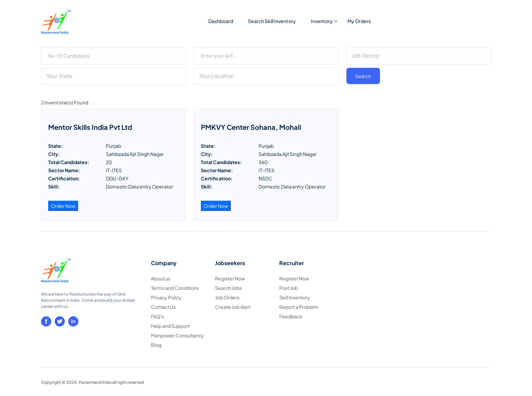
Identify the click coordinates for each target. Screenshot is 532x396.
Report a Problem (299, 307)
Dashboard (221, 21)
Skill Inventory (295, 297)
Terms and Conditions (175, 288)
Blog (156, 345)
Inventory (322, 21)
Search (363, 76)
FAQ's (157, 316)
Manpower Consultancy (177, 335)
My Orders (359, 21)
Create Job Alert (233, 307)
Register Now (230, 278)
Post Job (289, 288)
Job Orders (227, 297)
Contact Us (163, 307)
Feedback (291, 316)
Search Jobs (229, 288)
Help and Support (170, 326)
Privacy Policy (166, 297)
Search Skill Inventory (272, 21)
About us (161, 278)
